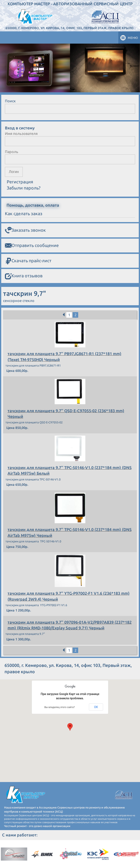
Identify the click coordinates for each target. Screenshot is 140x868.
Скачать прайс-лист (28, 261)
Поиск (10, 101)
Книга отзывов (24, 276)
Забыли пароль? (24, 188)
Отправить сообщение (32, 246)
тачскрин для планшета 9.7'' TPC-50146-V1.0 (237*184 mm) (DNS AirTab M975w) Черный (70, 532)
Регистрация (20, 182)
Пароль (12, 152)
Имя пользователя (21, 133)
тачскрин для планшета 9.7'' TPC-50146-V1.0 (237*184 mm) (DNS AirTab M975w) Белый (70, 470)
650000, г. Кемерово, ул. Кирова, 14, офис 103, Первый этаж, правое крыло (69, 28)
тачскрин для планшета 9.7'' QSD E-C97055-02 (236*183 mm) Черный (66, 414)
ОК (96, 707)
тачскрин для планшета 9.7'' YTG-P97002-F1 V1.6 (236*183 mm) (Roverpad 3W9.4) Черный (69, 596)
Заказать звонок (25, 230)
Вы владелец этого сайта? (60, 707)
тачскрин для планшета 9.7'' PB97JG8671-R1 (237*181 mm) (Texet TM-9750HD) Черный (64, 357)
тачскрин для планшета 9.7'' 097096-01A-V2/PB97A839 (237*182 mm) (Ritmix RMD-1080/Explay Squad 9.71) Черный (70, 625)
